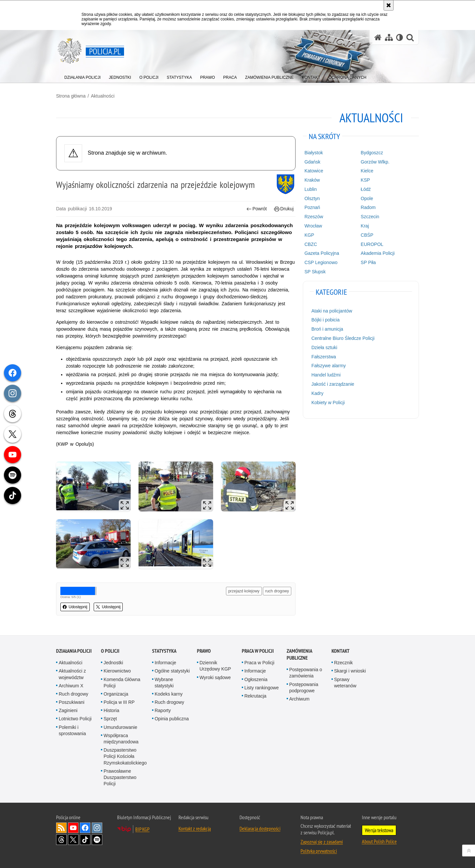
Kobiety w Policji (328, 403)
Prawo (204, 651)
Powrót (257, 209)
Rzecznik (344, 663)
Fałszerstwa (324, 357)
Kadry (317, 393)
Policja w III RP (119, 702)
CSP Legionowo (321, 262)
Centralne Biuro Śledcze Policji (343, 338)
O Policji (110, 651)
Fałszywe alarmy (329, 366)
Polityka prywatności (319, 851)
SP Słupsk (315, 272)
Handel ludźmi (326, 375)
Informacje (165, 663)
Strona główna (71, 96)
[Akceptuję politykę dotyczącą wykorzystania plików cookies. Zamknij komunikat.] (389, 5)
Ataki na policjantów (332, 311)
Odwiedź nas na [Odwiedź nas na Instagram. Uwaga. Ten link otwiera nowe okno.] (97, 828)
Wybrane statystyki (164, 683)
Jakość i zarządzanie (333, 384)
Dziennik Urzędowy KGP (215, 666)
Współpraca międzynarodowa (121, 739)
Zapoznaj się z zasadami (322, 842)
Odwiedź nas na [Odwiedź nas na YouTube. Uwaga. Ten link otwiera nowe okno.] (73, 828)
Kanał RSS (61, 828)
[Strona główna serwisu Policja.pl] (378, 37)
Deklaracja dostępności (260, 828)
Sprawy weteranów (345, 683)
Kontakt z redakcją (195, 828)
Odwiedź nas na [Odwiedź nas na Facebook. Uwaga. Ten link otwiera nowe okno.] (85, 828)
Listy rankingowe (262, 688)
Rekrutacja (255, 696)
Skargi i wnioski (350, 671)
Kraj (365, 226)
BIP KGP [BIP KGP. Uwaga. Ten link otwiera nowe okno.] (142, 829)
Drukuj (284, 209)
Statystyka (164, 651)
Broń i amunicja (327, 329)
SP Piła (368, 262)
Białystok (314, 153)
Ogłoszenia (256, 679)
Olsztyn (312, 198)
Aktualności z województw (72, 674)
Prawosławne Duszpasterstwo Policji (120, 777)
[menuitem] (82, 76)
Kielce (367, 171)
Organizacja (116, 694)
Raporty (163, 710)
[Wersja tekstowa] (400, 37)
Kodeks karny (169, 694)
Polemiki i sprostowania (72, 730)
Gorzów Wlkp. (375, 162)
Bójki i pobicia (326, 320)
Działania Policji (74, 651)
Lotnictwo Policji (75, 719)
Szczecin (370, 217)
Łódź (366, 189)
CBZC (311, 244)
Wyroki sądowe (215, 677)
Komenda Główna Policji (122, 683)
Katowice (314, 171)
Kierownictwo (117, 671)
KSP (365, 180)
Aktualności (103, 96)
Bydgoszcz (372, 153)
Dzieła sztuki (324, 347)
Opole (367, 198)
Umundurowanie (120, 727)
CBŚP (367, 235)
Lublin (311, 189)
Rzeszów (314, 217)
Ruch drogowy (74, 694)
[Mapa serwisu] (389, 37)
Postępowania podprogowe (304, 688)
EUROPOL (372, 244)
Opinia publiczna (172, 719)
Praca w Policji (258, 651)
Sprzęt (110, 719)
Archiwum (299, 699)
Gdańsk (312, 162)
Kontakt (341, 651)
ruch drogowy (277, 591)
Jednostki (113, 663)
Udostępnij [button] (75, 607)
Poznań (312, 207)
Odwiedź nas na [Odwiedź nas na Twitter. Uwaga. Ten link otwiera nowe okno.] (73, 840)
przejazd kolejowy (244, 591)
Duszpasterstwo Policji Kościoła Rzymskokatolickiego (125, 756)
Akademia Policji (378, 253)
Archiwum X (71, 686)
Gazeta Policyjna (322, 253)
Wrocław (313, 226)
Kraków (312, 180)
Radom (368, 207)
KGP (309, 235)
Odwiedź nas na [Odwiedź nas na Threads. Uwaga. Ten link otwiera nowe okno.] (61, 840)
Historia (111, 710)
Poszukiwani (72, 702)
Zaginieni (68, 710)
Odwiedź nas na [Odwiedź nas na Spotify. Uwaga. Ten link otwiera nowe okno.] (97, 840)
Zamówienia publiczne (299, 654)
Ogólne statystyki (172, 671)
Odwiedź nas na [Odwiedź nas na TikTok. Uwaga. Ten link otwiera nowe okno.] (85, 840)
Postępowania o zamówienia (306, 673)
